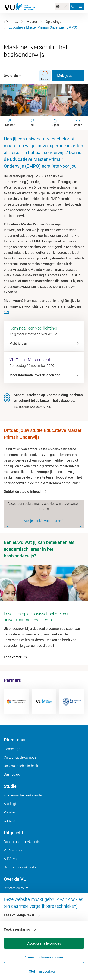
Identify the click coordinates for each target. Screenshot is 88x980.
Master (32, 22)
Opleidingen (55, 22)
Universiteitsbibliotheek (21, 766)
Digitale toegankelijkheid (22, 867)
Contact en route (16, 888)
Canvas (9, 821)
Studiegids (12, 804)
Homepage (12, 749)
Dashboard (12, 774)
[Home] (6, 22)
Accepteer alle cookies (44, 943)
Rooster (9, 812)
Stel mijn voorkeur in (44, 971)
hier (6, 312)
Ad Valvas (11, 859)
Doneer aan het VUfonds (22, 842)
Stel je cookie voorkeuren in (44, 521)
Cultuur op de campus (20, 757)
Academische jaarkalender (23, 795)
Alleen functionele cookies (44, 957)
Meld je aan (66, 76)
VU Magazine (14, 850)
